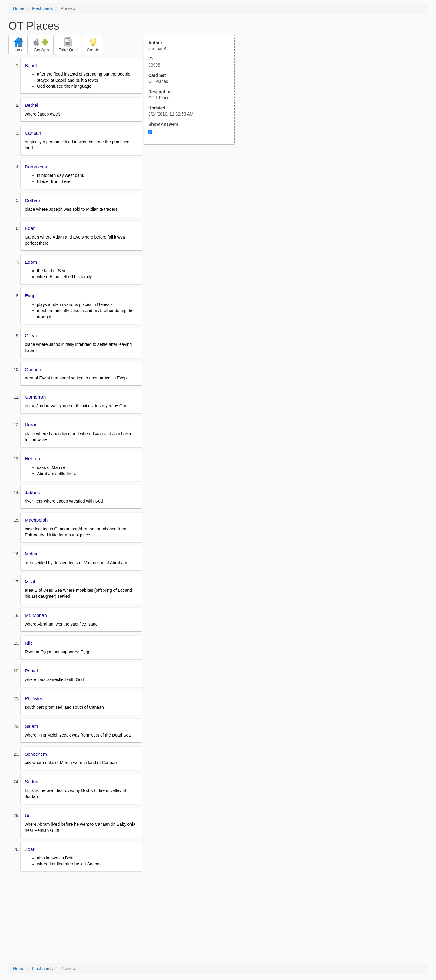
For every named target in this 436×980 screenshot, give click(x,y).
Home (19, 8)
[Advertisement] (193, 203)
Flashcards (42, 8)
